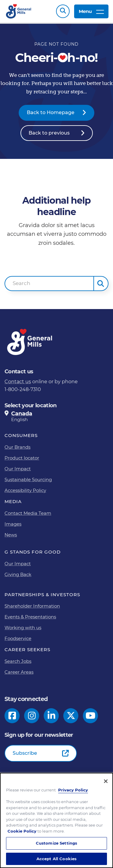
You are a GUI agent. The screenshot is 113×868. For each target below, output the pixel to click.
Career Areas (19, 672)
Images (13, 524)
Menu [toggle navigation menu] (91, 11)
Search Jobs (18, 661)
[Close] (106, 785)
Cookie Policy (22, 834)
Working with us (23, 628)
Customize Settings (56, 846)
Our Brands (17, 447)
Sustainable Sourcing (28, 480)
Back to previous (49, 133)
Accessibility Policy (25, 490)
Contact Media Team (28, 513)
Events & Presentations (30, 617)
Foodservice (18, 638)
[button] (101, 284)
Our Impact (18, 469)
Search (63, 11)
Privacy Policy (73, 793)
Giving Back (18, 574)
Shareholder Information (32, 606)
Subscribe (25, 753)
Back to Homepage (51, 112)
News (11, 535)
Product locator (22, 458)
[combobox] (49, 284)
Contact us (18, 382)
